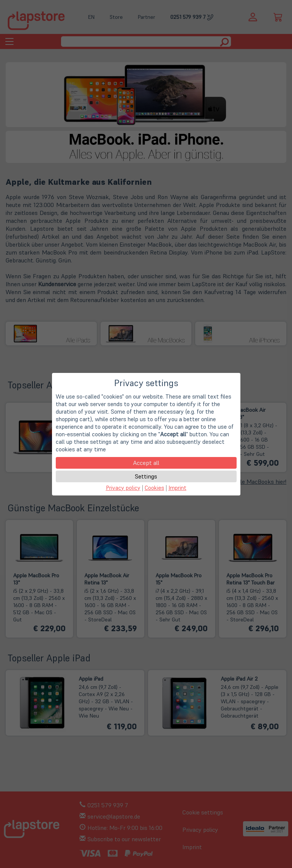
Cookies (154, 488)
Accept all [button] (146, 463)
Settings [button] (146, 476)
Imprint (177, 488)
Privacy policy (123, 488)
